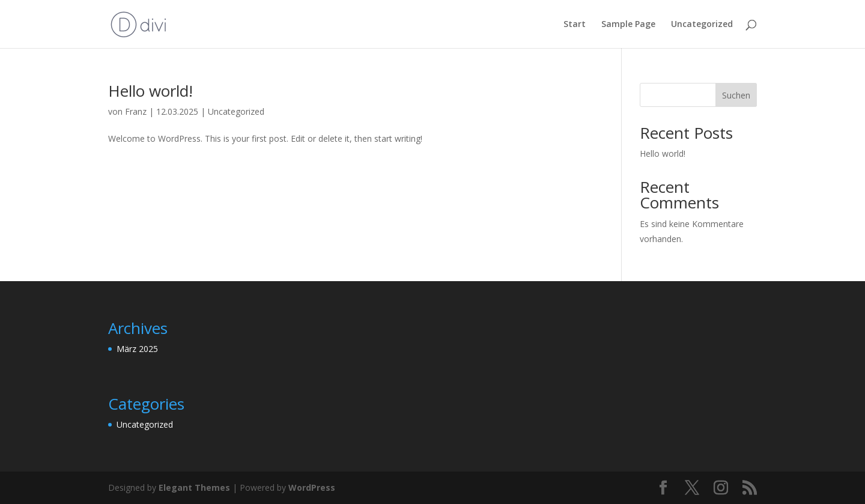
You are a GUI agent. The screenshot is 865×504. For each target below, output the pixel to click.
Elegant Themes (194, 487)
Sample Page (628, 25)
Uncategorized (702, 25)
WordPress (312, 487)
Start (575, 25)
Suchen (736, 95)
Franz (136, 111)
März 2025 (137, 349)
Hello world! (150, 91)
